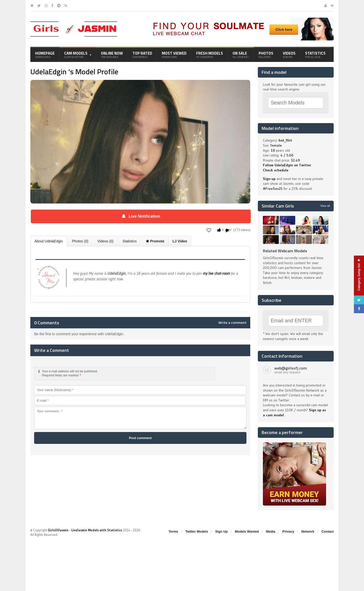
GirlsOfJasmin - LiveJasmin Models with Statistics (85, 530)
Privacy (288, 531)
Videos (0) (105, 241)
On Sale (241, 55)
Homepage (45, 55)
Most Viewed (174, 55)
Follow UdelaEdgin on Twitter (287, 165)
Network (308, 531)
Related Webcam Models (285, 251)
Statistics (315, 55)
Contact (328, 531)
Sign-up (269, 179)
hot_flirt (285, 140)
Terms (173, 531)
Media (271, 531)
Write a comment (232, 323)
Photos (266, 55)
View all (325, 206)
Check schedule (276, 170)
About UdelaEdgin (49, 241)
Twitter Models (197, 531)
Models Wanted (247, 531)
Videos (289, 55)
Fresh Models (210, 55)
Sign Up (222, 531)
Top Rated (142, 55)
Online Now (112, 55)
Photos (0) (80, 241)
